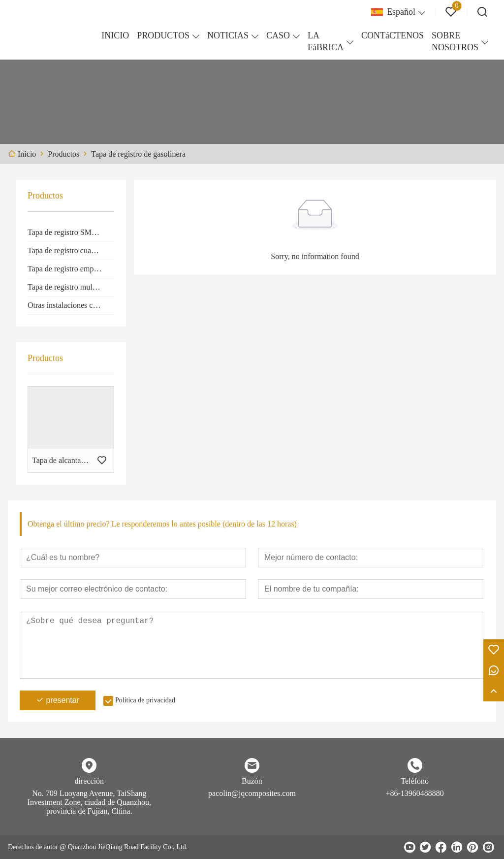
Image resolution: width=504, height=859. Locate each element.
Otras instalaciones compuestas (71, 305)
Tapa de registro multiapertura (71, 287)
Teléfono (415, 781)
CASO (278, 35)
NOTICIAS (228, 35)
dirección (90, 781)
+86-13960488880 (414, 793)
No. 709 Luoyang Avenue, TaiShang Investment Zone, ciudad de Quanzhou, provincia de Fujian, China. (89, 802)
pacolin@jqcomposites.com (252, 793)
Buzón (252, 781)
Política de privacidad (145, 700)
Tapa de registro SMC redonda (71, 232)
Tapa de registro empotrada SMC (71, 269)
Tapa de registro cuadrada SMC (71, 250)
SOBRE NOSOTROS (455, 41)
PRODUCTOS (163, 35)
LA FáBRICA (326, 41)
